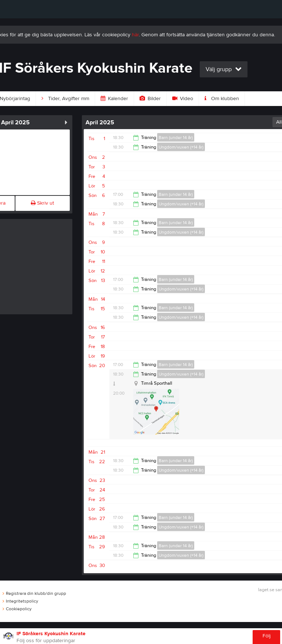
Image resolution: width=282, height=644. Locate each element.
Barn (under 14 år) (176, 138)
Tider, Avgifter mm (65, 99)
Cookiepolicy (17, 609)
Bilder (150, 99)
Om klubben (222, 99)
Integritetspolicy (20, 601)
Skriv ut (42, 203)
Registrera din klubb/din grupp (34, 593)
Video (183, 99)
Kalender (114, 99)
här (135, 35)
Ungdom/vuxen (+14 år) (181, 147)
